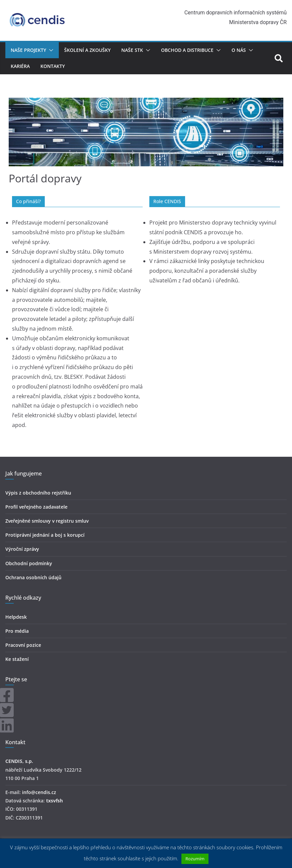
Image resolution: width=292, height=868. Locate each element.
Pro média (17, 631)
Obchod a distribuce (187, 50)
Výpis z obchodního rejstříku (38, 493)
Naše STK (132, 50)
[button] (50, 50)
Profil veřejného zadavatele (36, 507)
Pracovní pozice (23, 645)
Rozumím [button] (195, 859)
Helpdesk (16, 617)
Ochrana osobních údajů (33, 577)
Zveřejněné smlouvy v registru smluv (47, 521)
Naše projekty (28, 50)
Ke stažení (17, 659)
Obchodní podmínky (29, 563)
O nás (239, 50)
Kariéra (20, 66)
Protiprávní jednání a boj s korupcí (45, 535)
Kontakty (53, 66)
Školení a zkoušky (87, 50)
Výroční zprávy (22, 549)
